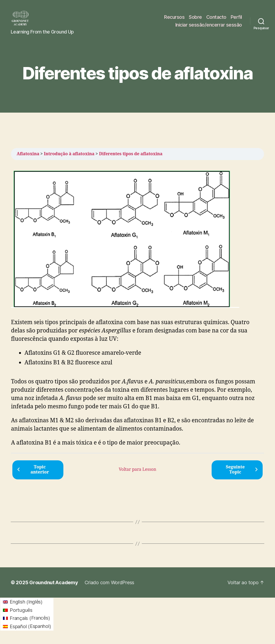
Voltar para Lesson (137, 475)
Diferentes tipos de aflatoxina (131, 159)
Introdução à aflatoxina (69, 159)
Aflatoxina (28, 159)
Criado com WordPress (110, 588)
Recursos (174, 20)
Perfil (236, 20)
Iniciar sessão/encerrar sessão (209, 27)
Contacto (216, 20)
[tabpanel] (137, 314)
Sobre (195, 20)
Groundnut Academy (54, 588)
